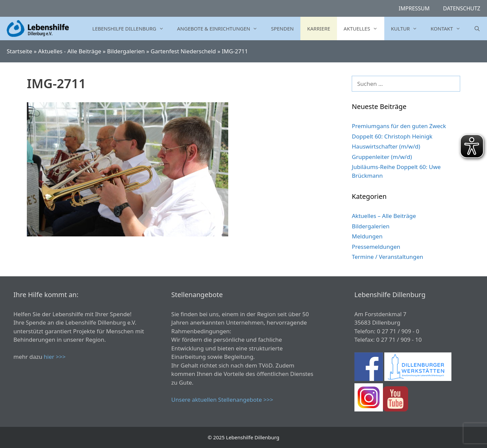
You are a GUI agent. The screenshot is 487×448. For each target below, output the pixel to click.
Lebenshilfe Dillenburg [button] (131, 29)
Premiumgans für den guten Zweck (399, 126)
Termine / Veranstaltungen (387, 257)
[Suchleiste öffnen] (477, 29)
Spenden (282, 29)
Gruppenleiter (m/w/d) (382, 157)
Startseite (19, 51)
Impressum (414, 8)
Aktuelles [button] (364, 29)
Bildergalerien (126, 51)
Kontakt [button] (449, 29)
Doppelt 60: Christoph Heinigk (392, 136)
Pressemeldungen (376, 247)
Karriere (319, 29)
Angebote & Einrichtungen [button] (221, 29)
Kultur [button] (407, 29)
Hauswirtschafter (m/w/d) (386, 146)
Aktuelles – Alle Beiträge (384, 216)
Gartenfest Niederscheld (183, 51)
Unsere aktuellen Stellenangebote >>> (222, 400)
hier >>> (55, 357)
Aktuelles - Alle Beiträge (70, 51)
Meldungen (367, 236)
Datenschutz (462, 8)
